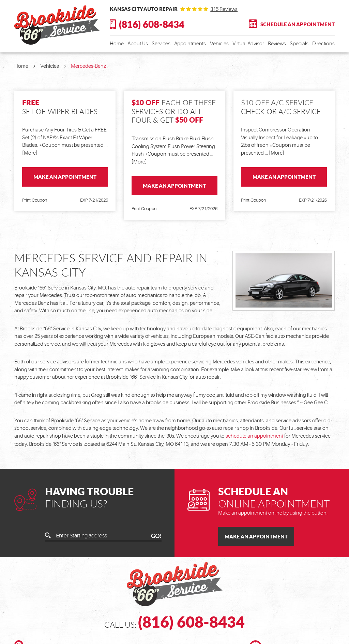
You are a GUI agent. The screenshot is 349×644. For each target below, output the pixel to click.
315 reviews (224, 9)
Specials (299, 44)
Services (161, 44)
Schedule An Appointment (298, 24)
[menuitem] (117, 44)
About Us (138, 44)
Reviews (277, 44)
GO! (156, 536)
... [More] (274, 153)
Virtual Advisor (248, 44)
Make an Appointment (65, 177)
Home (117, 44)
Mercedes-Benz (88, 66)
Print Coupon (35, 200)
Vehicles (219, 44)
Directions (323, 44)
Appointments (190, 44)
